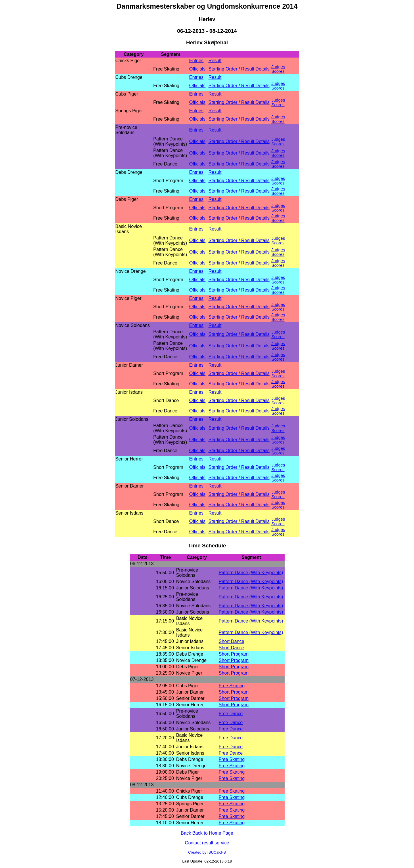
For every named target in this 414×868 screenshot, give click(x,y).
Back (186, 833)
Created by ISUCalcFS (207, 852)
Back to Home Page (213, 833)
